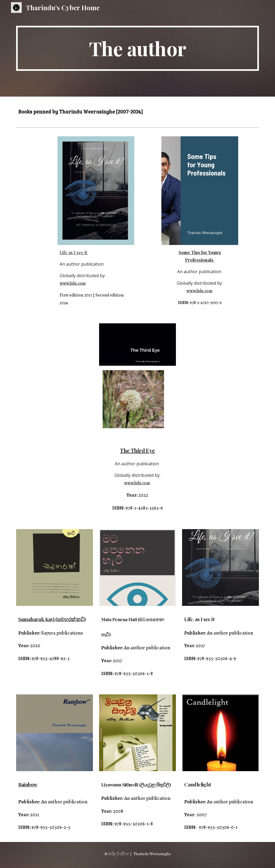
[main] (138, 48)
